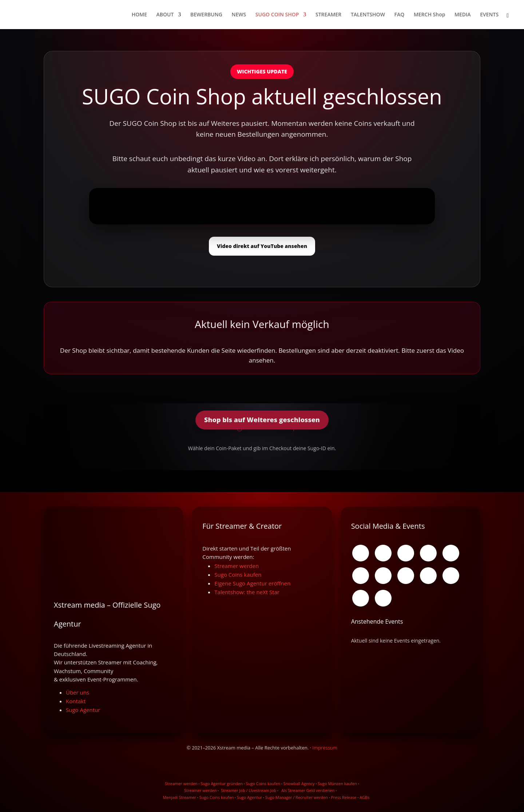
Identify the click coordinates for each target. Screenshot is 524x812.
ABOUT (165, 15)
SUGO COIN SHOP (277, 15)
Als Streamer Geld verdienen (308, 790)
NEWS (239, 15)
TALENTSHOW (368, 15)
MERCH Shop (430, 15)
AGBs (364, 797)
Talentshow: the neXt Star (247, 592)
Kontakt (76, 701)
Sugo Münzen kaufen (337, 783)
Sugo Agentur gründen (222, 783)
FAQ (400, 15)
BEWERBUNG (206, 15)
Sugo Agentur (83, 710)
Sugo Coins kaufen (238, 575)
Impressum (325, 748)
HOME (139, 15)
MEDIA (463, 15)
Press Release (344, 797)
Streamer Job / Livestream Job (249, 790)
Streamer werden (237, 566)
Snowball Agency (299, 783)
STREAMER (328, 15)
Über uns (78, 692)
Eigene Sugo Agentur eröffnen (252, 583)
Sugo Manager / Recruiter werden (297, 797)
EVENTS (489, 15)
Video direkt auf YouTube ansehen (262, 246)
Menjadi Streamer (179, 797)
